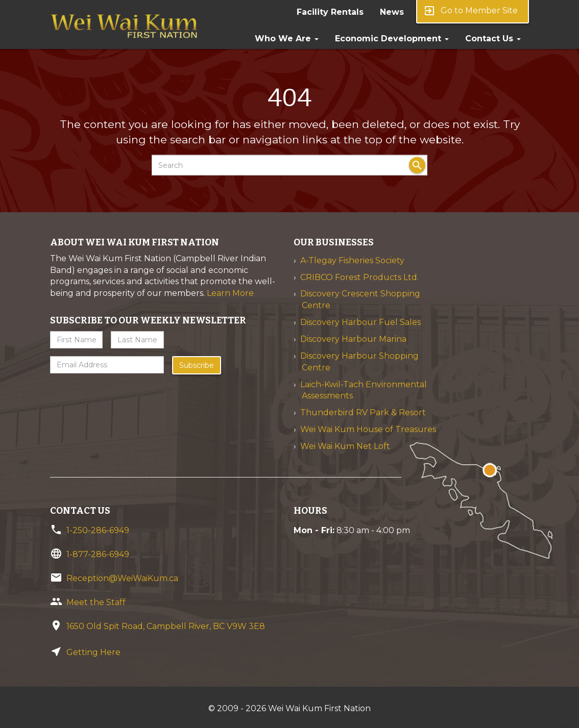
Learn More (230, 293)
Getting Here (93, 652)
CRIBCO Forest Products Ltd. (359, 277)
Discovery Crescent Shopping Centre (360, 299)
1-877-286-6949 (98, 554)
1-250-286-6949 (98, 530)
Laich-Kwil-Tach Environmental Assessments (364, 390)
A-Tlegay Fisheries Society (352, 260)
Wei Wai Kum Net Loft (345, 446)
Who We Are (287, 39)
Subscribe (197, 365)
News (392, 12)
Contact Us (493, 39)
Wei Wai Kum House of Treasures (368, 429)
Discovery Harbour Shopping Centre (359, 362)
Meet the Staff (96, 602)
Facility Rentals (330, 12)
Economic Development (392, 39)
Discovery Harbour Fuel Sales (360, 322)
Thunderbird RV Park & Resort (363, 412)
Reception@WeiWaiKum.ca (122, 578)
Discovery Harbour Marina (353, 339)
